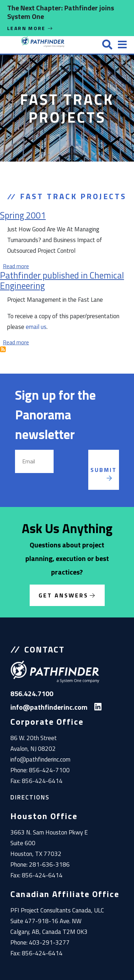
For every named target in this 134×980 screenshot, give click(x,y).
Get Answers (63, 595)
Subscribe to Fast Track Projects (3, 349)
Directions (30, 797)
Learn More (30, 28)
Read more (16, 266)
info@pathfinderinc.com (40, 759)
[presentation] (83, 470)
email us (36, 327)
